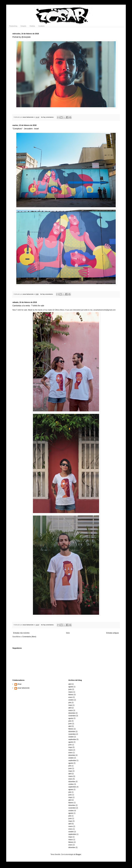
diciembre (72, 713)
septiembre (72, 739)
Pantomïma (13, 26)
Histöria (32, 26)
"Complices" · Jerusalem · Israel (26, 129)
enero (71, 697)
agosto (71, 687)
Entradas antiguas (113, 633)
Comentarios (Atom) (29, 637)
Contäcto (41, 26)
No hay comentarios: (48, 117)
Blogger (78, 854)
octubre (71, 700)
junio (70, 689)
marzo (71, 692)
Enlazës (23, 26)
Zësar (20, 684)
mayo (70, 705)
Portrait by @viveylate (22, 37)
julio (70, 703)
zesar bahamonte (24, 688)
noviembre (72, 716)
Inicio (68, 633)
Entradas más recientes (21, 633)
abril (70, 684)
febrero (71, 695)
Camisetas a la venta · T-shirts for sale (28, 306)
